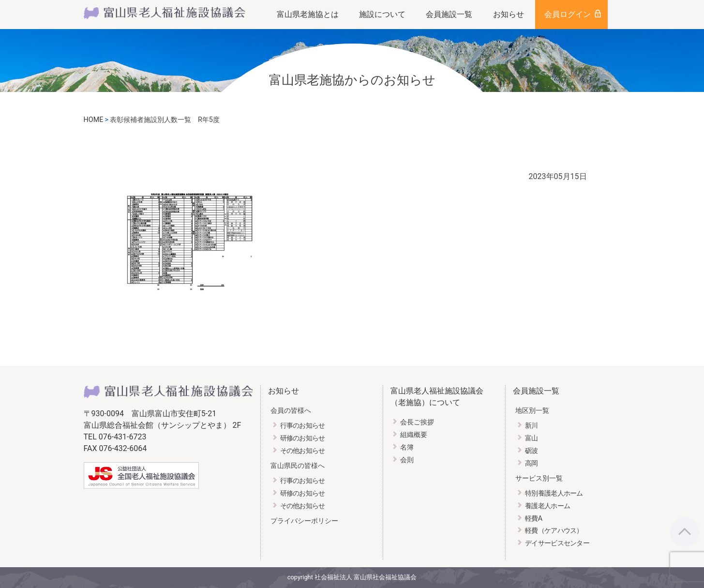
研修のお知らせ (303, 438)
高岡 (532, 463)
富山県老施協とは (308, 14)
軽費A (533, 519)
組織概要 (414, 435)
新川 (532, 426)
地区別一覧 (532, 411)
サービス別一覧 (539, 478)
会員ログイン (568, 14)
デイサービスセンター (557, 543)
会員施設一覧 (449, 14)
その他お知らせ (303, 451)
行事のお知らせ (303, 426)
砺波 (532, 451)
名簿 (407, 447)
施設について (382, 14)
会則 (407, 460)
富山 (532, 438)
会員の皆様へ (291, 411)
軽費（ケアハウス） (554, 531)
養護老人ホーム (547, 506)
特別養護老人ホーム (554, 493)
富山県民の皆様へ (298, 466)
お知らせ (509, 14)
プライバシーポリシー (304, 521)
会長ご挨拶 (417, 422)
